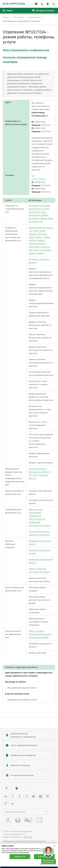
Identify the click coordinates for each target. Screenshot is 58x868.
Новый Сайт (28, 837)
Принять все (20, 857)
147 (33, 176)
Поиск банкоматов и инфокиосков (26, 50)
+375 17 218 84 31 (39, 179)
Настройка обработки (48, 864)
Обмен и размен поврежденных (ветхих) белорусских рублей (40, 634)
